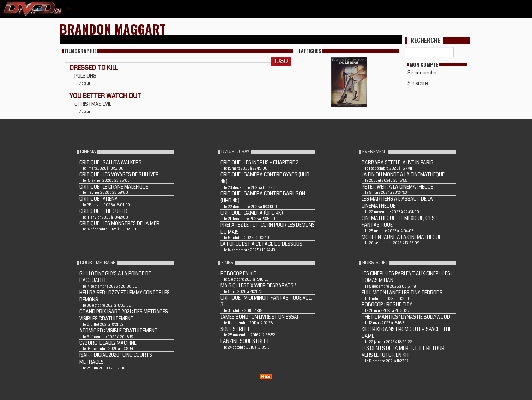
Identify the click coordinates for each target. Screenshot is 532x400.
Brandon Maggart (113, 29)
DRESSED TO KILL (94, 68)
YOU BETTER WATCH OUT (105, 96)
